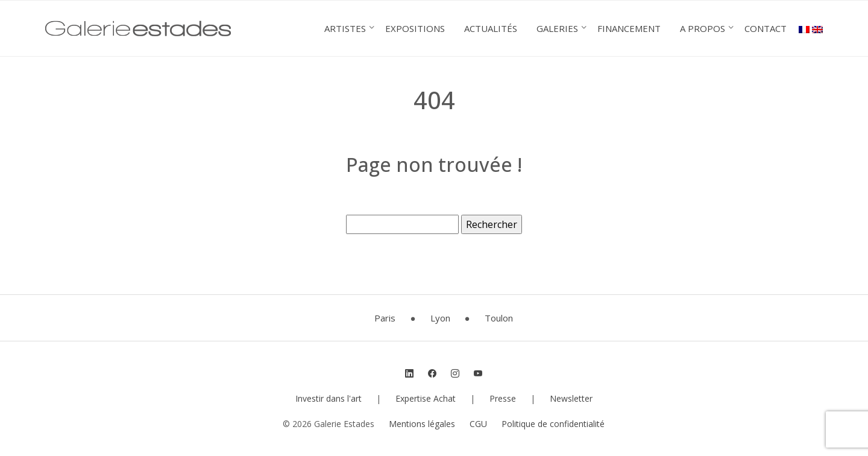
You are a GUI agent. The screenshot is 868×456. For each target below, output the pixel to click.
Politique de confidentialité (553, 424)
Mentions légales (422, 424)
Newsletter (571, 398)
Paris (385, 318)
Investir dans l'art (329, 398)
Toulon (499, 318)
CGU (478, 424)
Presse (503, 398)
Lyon (440, 318)
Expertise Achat (426, 398)
